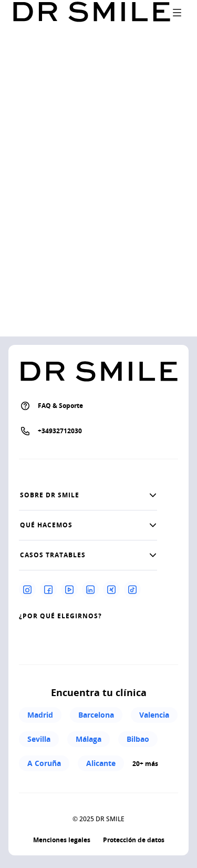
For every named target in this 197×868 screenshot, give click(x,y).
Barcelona (96, 715)
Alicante (101, 763)
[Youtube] (69, 589)
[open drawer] (177, 13)
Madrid (40, 715)
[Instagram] (27, 589)
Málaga (89, 739)
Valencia (154, 715)
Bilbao (138, 739)
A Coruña (44, 763)
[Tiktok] (132, 589)
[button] (88, 495)
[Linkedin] (90, 589)
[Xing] (111, 589)
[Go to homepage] (91, 12)
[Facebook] (48, 589)
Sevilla (39, 739)
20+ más (145, 764)
